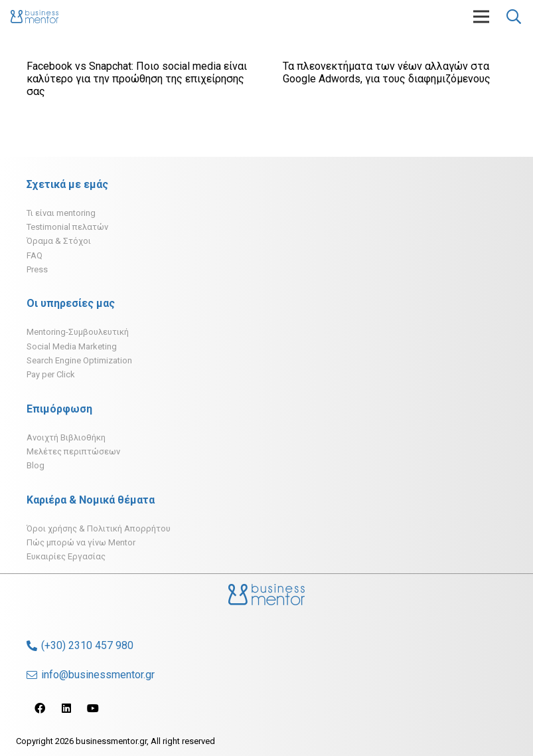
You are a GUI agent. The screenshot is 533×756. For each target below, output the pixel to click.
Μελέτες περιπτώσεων (73, 451)
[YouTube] (93, 708)
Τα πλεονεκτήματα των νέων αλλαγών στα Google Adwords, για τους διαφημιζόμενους (387, 72)
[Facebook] (40, 708)
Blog (36, 465)
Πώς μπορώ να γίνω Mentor (81, 542)
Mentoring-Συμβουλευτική (78, 332)
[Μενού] (481, 17)
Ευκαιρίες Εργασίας (66, 556)
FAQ (35, 255)
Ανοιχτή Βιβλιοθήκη (66, 437)
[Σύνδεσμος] (35, 17)
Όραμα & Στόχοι (59, 241)
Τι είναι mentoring (61, 213)
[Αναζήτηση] (514, 17)
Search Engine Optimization (79, 360)
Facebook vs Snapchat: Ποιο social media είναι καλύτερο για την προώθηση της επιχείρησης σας (137, 79)
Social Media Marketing (72, 346)
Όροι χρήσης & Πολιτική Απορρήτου (99, 528)
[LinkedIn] (66, 708)
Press (37, 269)
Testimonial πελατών (67, 227)
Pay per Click (51, 374)
